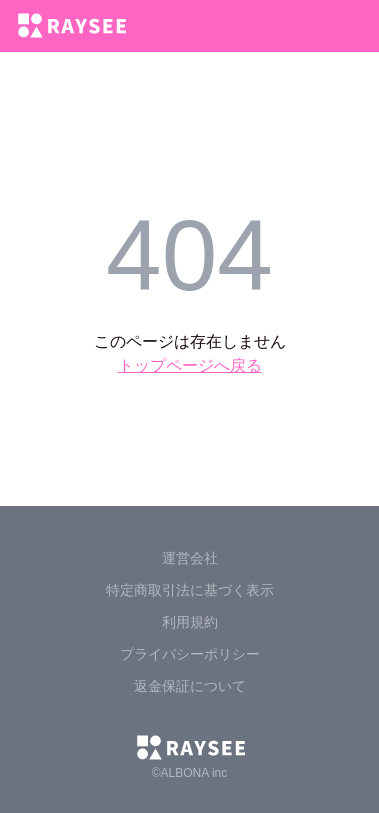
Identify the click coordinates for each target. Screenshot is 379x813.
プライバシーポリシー (190, 654)
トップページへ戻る (190, 365)
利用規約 (190, 622)
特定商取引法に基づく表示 (190, 590)
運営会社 (190, 558)
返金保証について (190, 686)
